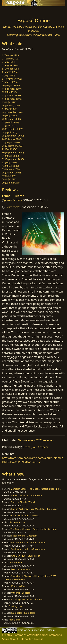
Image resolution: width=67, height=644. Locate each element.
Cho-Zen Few (16, 563)
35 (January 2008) (11, 169)
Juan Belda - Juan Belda (23, 613)
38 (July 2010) (9, 179)
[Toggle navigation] (11, 11)
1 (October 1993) (11, 55)
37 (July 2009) (9, 176)
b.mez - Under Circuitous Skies (26, 495)
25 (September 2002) (13, 136)
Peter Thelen (13, 207)
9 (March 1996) (10, 82)
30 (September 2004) (13, 152)
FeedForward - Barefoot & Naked (28, 542)
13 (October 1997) (11, 95)
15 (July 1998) (9, 102)
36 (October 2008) (11, 173)
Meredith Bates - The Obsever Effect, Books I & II (36, 489)
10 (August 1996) (11, 85)
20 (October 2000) (11, 119)
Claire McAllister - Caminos (25, 516)
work (27, 630)
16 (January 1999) (11, 105)
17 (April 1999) (10, 109)
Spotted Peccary (12, 200)
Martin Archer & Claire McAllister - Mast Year (34, 509)
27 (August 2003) (11, 142)
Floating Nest (16, 606)
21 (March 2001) (10, 122)
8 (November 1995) (12, 79)
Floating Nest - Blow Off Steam (27, 599)
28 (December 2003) (12, 146)
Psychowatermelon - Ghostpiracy (28, 549)
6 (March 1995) (10, 72)
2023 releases (45, 440)
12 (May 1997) (9, 92)
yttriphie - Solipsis (20, 593)
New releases (26, 440)
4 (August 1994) (10, 65)
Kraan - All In (18, 586)
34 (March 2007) (10, 166)
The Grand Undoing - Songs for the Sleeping (34, 529)
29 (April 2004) (10, 149)
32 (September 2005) (13, 159)
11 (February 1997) (12, 89)
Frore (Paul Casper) (36, 447)
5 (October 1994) (11, 69)
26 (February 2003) (12, 139)
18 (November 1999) (13, 112)
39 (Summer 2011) (12, 183)
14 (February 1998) (12, 99)
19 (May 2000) (9, 116)
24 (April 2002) (10, 132)
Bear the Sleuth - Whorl (23, 502)
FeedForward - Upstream (24, 536)
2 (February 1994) (11, 59)
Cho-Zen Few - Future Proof (25, 556)
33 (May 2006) (9, 163)
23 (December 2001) (12, 129)
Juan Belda (14, 620)
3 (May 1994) (9, 62)
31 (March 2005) (10, 156)
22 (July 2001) (9, 126)
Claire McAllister (17, 522)
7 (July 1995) (8, 75)
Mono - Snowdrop (20, 569)
